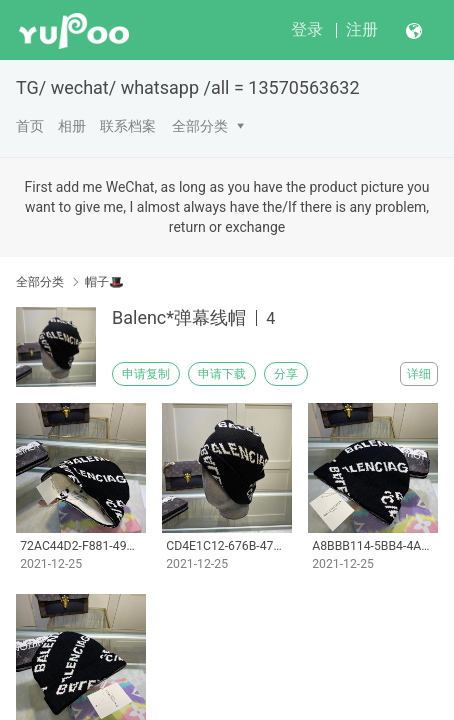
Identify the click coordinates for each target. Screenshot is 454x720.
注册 (362, 29)
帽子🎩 (104, 282)
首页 (30, 126)
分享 (286, 374)
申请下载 (222, 374)
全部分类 (200, 126)
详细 (419, 374)
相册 (72, 126)
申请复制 (146, 374)
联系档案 (128, 126)
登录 (307, 29)
